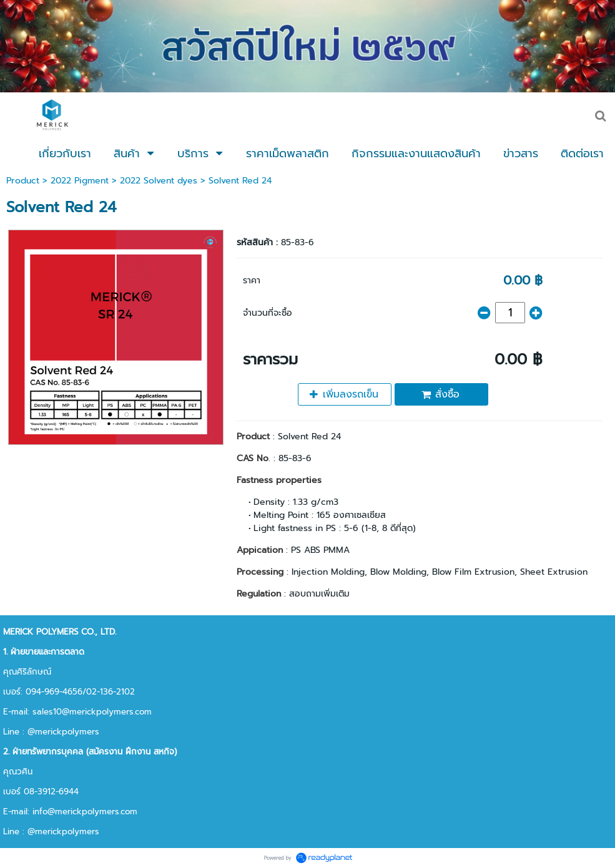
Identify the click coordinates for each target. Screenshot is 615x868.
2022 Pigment (80, 181)
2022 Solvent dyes (159, 181)
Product (23, 181)
